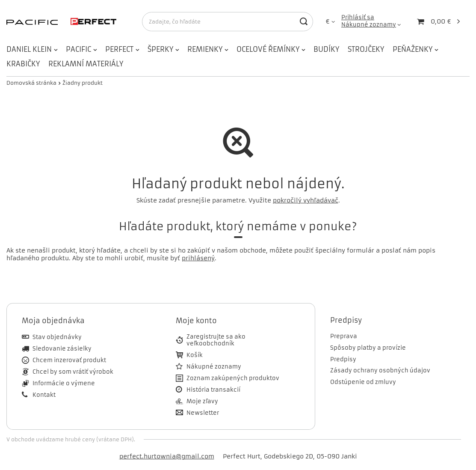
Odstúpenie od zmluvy (363, 382)
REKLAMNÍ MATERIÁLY (86, 64)
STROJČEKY (366, 49)
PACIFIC (78, 49)
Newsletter (203, 413)
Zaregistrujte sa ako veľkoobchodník (216, 340)
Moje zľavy (202, 402)
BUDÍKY (326, 49)
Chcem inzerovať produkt (69, 360)
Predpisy (343, 360)
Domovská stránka (31, 83)
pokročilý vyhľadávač (306, 200)
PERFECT (119, 49)
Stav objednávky (57, 337)
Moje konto (196, 321)
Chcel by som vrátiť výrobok (73, 372)
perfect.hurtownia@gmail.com (167, 456)
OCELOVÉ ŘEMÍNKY (268, 49)
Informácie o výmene (64, 384)
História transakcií (213, 390)
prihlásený (198, 258)
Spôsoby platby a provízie (368, 348)
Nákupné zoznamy (369, 25)
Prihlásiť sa (358, 18)
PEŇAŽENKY (412, 49)
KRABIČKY (23, 64)
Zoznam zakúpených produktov (233, 378)
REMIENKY (205, 49)
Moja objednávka (53, 321)
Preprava (344, 336)
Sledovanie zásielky (62, 349)
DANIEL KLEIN (29, 49)
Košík (195, 355)
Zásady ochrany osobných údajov (380, 371)
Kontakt (44, 395)
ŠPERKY (160, 49)
